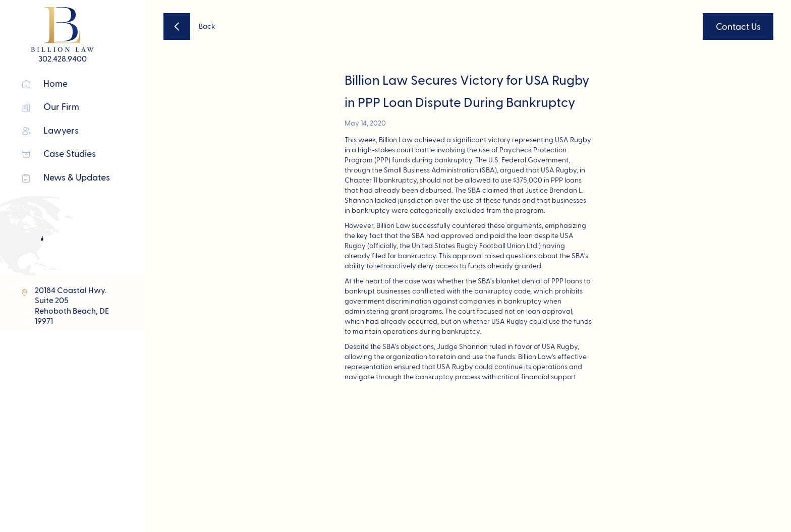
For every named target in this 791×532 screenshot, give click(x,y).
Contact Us (738, 27)
